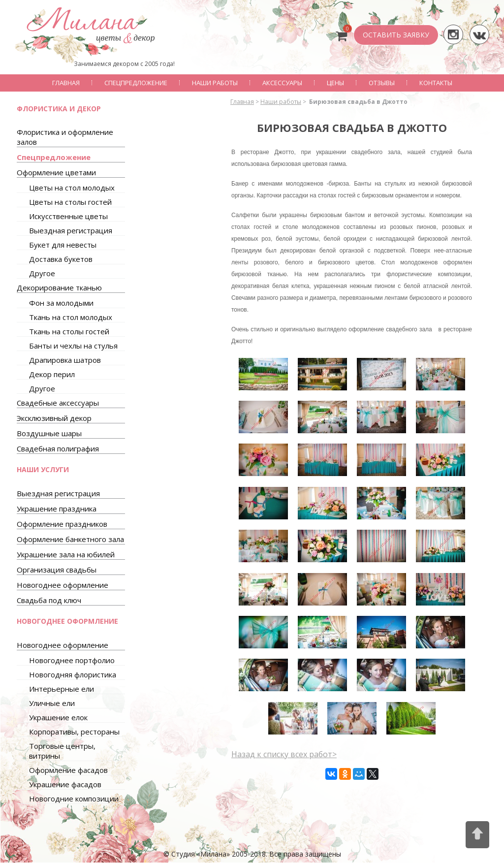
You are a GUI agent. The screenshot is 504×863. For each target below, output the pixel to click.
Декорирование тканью (59, 288)
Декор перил (52, 374)
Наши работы (215, 83)
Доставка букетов (61, 259)
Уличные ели (52, 703)
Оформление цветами (56, 172)
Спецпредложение (136, 83)
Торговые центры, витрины (62, 751)
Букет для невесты (63, 245)
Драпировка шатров (65, 360)
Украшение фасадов (65, 784)
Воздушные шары (49, 433)
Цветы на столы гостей (70, 202)
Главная (66, 83)
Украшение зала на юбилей (66, 554)
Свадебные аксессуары (58, 403)
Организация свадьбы (57, 570)
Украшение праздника (57, 509)
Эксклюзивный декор (54, 418)
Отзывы (382, 83)
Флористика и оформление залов (65, 137)
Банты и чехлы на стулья (73, 346)
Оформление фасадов (68, 770)
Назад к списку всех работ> (284, 754)
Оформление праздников (62, 524)
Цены (335, 83)
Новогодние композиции (74, 799)
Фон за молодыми (61, 303)
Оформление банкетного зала (70, 539)
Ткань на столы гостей (69, 331)
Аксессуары (282, 83)
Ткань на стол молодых (71, 317)
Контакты (436, 83)
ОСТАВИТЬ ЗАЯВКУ (396, 35)
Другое (42, 273)
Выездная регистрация (71, 230)
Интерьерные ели (62, 689)
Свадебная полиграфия (58, 448)
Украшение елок (58, 717)
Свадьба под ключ (49, 600)
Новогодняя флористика (73, 674)
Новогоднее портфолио (72, 660)
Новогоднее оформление (63, 585)
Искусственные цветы (68, 216)
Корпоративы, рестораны (74, 732)
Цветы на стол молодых (72, 188)
